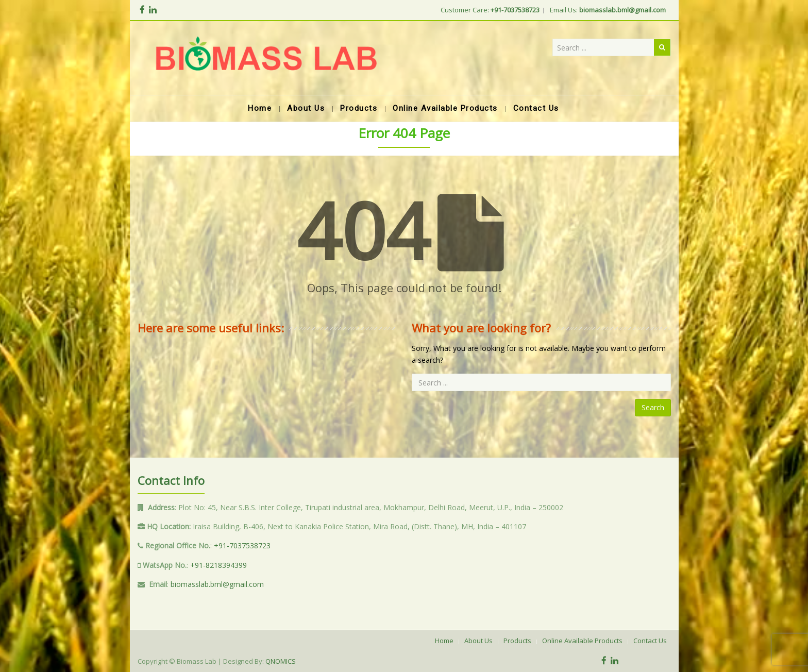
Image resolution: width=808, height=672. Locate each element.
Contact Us (650, 641)
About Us (478, 641)
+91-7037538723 (242, 545)
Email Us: (608, 10)
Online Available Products (582, 641)
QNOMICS (281, 661)
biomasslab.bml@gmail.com (217, 584)
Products (517, 641)
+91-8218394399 (218, 565)
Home (444, 641)
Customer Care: (490, 10)
